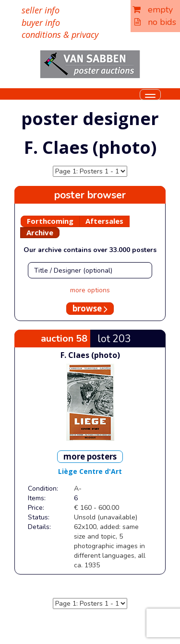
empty (153, 10)
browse (90, 308)
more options (90, 290)
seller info (41, 10)
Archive (40, 232)
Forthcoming (50, 221)
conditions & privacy (60, 34)
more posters (90, 456)
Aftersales (104, 221)
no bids (155, 22)
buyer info (41, 23)
